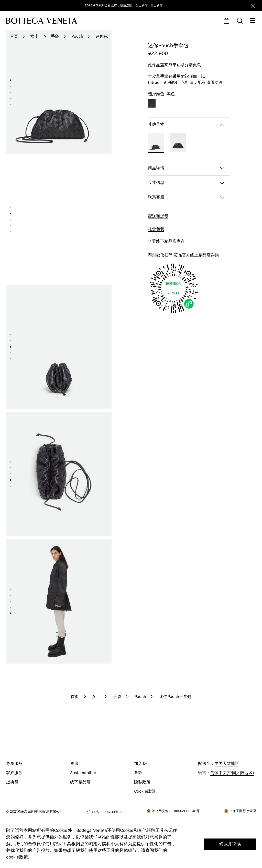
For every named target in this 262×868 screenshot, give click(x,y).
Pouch (77, 37)
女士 (35, 37)
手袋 (55, 37)
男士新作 (157, 6)
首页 (14, 37)
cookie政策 (17, 857)
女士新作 (141, 6)
